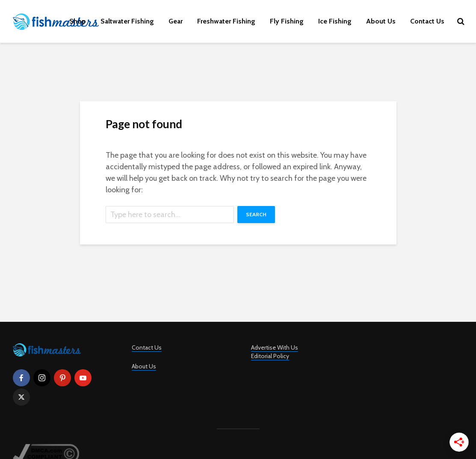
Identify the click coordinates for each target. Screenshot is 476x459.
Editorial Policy (270, 356)
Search (256, 214)
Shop (78, 21)
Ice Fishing (335, 21)
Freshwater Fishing (226, 21)
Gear (176, 21)
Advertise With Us (275, 347)
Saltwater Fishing (127, 21)
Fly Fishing (287, 21)
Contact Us (427, 21)
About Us (381, 21)
